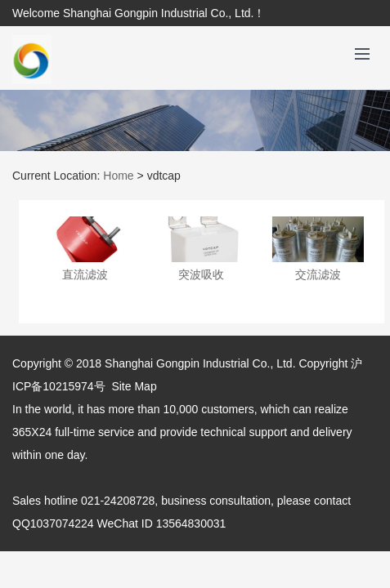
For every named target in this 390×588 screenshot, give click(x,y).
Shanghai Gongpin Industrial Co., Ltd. (200, 363)
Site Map (134, 386)
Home (118, 176)
